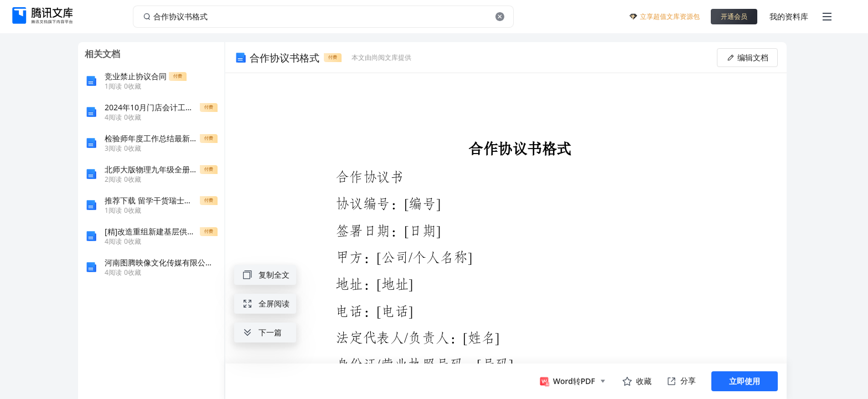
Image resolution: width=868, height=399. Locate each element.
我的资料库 (789, 16)
